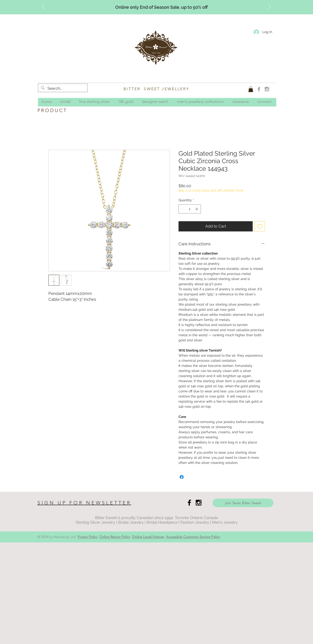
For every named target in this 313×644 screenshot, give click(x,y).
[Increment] (197, 209)
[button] (251, 89)
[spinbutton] (190, 209)
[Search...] (62, 88)
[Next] (270, 7)
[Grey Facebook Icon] (259, 89)
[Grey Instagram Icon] (267, 89)
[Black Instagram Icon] (199, 503)
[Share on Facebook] (182, 477)
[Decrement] (182, 209)
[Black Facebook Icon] (189, 503)
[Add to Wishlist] (260, 226)
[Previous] (43, 7)
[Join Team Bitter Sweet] (243, 503)
